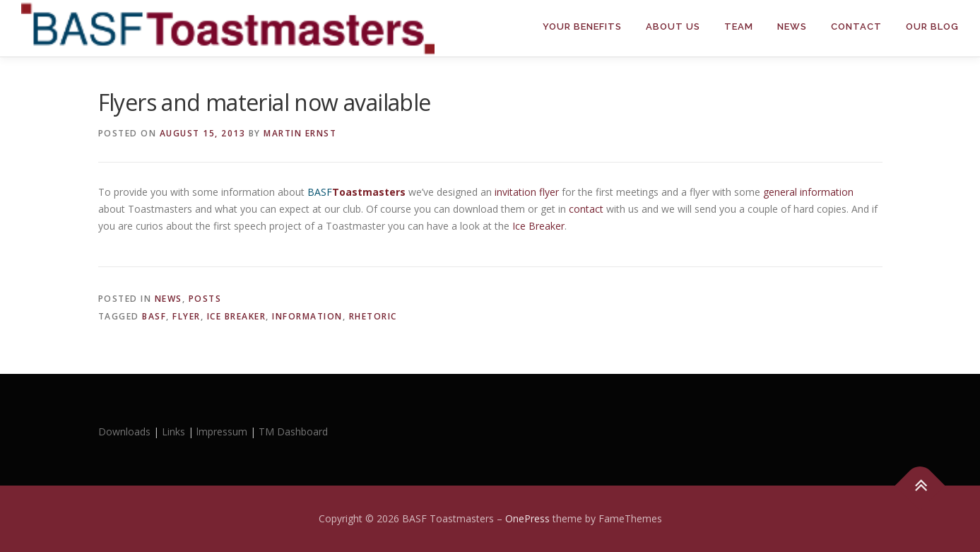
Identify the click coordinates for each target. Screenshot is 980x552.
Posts (205, 299)
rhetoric (373, 316)
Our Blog (932, 27)
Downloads (126, 431)
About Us (673, 27)
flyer (187, 316)
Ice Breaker (538, 226)
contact (588, 209)
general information (808, 192)
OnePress (527, 518)
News (792, 27)
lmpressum (222, 431)
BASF (154, 316)
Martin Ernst (300, 133)
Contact (856, 27)
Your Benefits (582, 27)
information (307, 316)
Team (739, 27)
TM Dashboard (293, 431)
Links (173, 431)
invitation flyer (527, 192)
